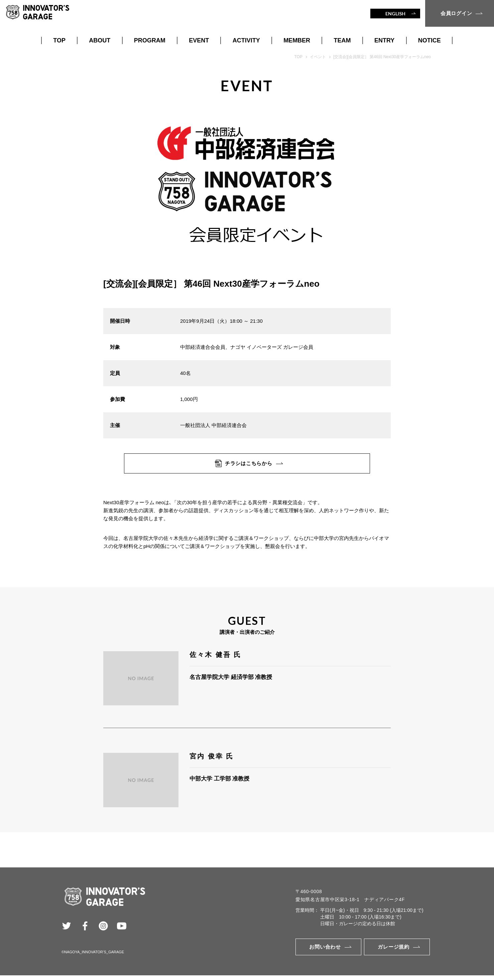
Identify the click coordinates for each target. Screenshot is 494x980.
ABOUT (100, 40)
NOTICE (429, 40)
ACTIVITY (246, 40)
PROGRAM (150, 40)
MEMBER (297, 40)
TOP (59, 40)
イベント (318, 57)
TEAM (342, 40)
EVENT (199, 40)
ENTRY (384, 40)
